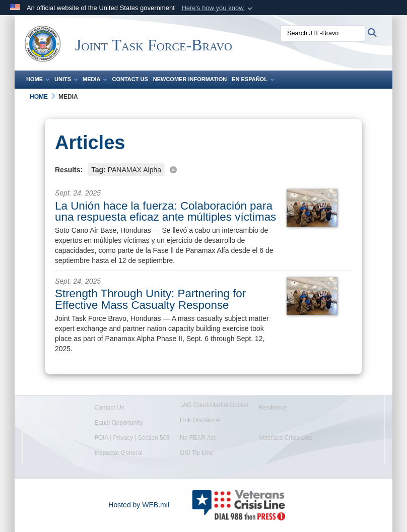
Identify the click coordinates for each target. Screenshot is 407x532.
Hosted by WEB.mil (139, 505)
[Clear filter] (203, 169)
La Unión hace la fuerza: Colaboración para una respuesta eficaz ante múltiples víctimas (165, 211)
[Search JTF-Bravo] (323, 33)
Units (66, 79)
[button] (218, 8)
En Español (253, 79)
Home (38, 79)
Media (95, 79)
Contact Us (130, 79)
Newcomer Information (190, 79)
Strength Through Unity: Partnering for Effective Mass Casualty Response (150, 299)
